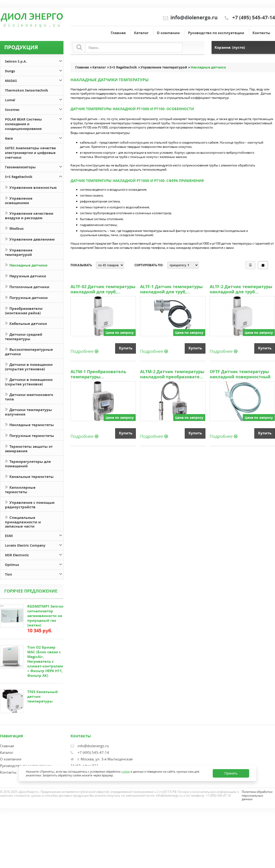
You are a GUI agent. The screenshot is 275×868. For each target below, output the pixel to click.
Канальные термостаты (29, 476)
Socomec (34, 109)
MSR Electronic (34, 554)
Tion (34, 574)
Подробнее (84, 351)
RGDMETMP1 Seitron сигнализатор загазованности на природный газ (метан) (45, 616)
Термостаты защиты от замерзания (29, 448)
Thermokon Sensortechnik (27, 90)
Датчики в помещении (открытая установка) (29, 366)
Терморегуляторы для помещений (28, 463)
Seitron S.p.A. (34, 61)
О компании (168, 33)
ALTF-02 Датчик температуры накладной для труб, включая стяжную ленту (103, 289)
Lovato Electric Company (34, 545)
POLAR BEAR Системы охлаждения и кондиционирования (34, 123)
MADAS (34, 80)
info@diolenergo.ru (194, 18)
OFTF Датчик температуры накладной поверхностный (240, 374)
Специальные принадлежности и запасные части (23, 521)
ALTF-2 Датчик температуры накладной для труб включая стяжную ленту (241, 289)
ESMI (34, 535)
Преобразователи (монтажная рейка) (24, 310)
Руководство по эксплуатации (216, 33)
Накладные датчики (26, 265)
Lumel (34, 99)
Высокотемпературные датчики (29, 351)
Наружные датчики (26, 276)
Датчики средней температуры (24, 336)
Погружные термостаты (29, 435)
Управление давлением (30, 239)
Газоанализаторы (34, 166)
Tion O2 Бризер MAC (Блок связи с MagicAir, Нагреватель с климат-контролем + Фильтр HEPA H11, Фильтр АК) (45, 661)
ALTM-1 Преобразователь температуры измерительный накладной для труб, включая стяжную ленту (102, 374)
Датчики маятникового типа (29, 396)
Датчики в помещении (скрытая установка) (29, 381)
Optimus (34, 564)
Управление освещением (19, 200)
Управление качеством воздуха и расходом (29, 215)
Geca (34, 138)
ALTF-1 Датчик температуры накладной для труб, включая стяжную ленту (171, 289)
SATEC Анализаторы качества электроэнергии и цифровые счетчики (30, 153)
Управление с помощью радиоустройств (30, 504)
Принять (231, 773)
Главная (118, 33)
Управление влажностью (31, 187)
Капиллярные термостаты (20, 489)
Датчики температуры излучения (28, 412)
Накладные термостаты (29, 424)
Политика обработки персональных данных (257, 795)
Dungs (34, 70)
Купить (126, 348)
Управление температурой (19, 252)
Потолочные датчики (27, 286)
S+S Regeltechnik (34, 176)
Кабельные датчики (26, 323)
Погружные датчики (26, 297)
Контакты (261, 33)
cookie (126, 771)
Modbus (14, 228)
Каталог (141, 33)
